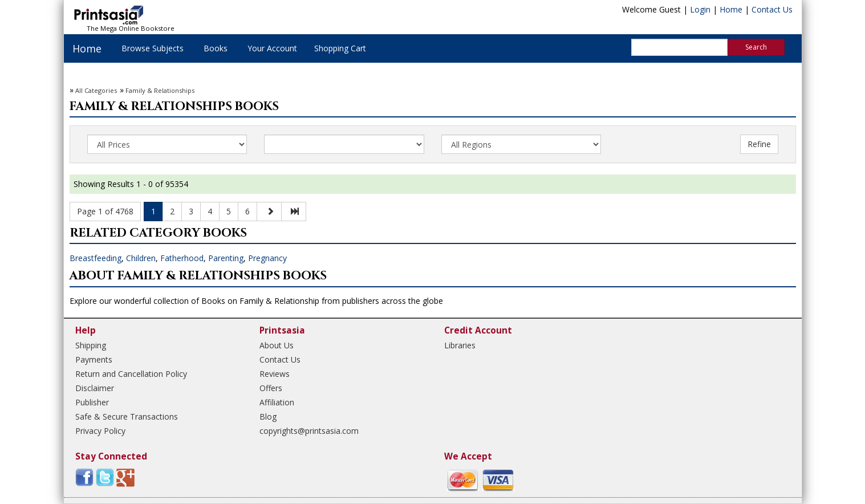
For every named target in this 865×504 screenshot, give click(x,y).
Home (731, 9)
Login (700, 9)
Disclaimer (95, 388)
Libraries (460, 345)
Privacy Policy (100, 431)
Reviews (275, 374)
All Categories (96, 90)
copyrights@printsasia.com (309, 431)
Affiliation (277, 402)
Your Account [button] (272, 48)
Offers (271, 388)
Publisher (92, 402)
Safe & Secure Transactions (127, 416)
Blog (268, 416)
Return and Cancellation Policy (131, 374)
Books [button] (216, 48)
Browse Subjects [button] (153, 48)
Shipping (91, 345)
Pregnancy (267, 258)
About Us (277, 345)
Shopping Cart (340, 48)
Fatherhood (182, 258)
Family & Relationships (160, 90)
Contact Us (772, 9)
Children (141, 258)
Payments (94, 359)
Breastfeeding (96, 258)
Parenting (226, 258)
